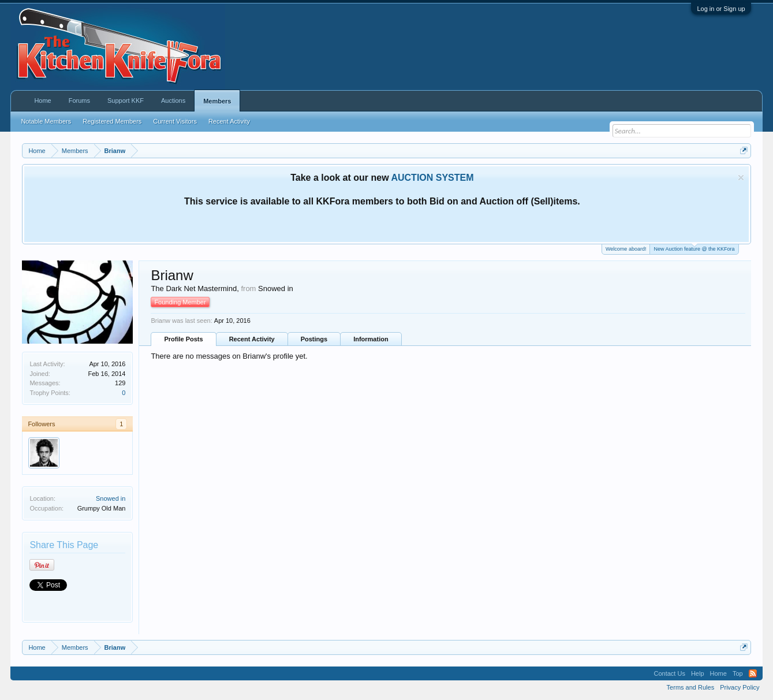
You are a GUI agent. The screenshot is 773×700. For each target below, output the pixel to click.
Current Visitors (175, 121)
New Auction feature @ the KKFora (694, 248)
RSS (753, 673)
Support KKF (126, 100)
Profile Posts (183, 339)
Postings (314, 339)
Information (371, 339)
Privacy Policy (740, 687)
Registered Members (112, 121)
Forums (79, 100)
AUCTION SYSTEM (432, 178)
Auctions (173, 100)
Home (42, 100)
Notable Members (46, 121)
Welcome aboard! (626, 249)
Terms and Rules (691, 687)
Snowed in (111, 498)
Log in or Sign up (721, 9)
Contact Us (669, 673)
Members (217, 101)
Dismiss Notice (741, 178)
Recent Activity (252, 339)
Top (738, 673)
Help (698, 673)
